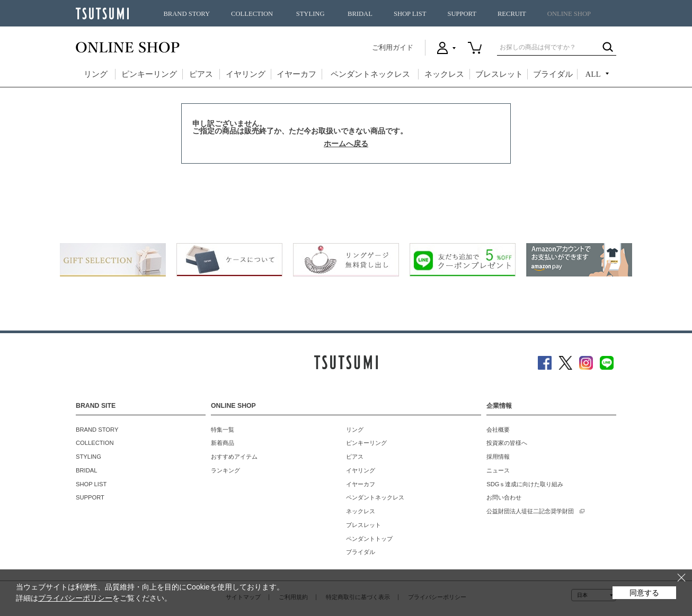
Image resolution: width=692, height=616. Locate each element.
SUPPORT (462, 14)
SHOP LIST (410, 14)
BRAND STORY (187, 14)
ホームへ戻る (346, 144)
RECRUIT (512, 14)
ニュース (498, 470)
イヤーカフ (296, 74)
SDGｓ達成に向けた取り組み (525, 484)
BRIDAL (360, 14)
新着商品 (223, 443)
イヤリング (246, 74)
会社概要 (498, 430)
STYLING (310, 14)
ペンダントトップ (369, 539)
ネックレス (444, 74)
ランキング (225, 470)
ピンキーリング (149, 74)
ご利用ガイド (393, 47)
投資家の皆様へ (507, 443)
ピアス (201, 74)
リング (96, 74)
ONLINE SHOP (569, 14)
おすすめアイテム (234, 457)
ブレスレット (499, 74)
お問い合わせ (504, 497)
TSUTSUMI (102, 14)
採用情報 (498, 457)
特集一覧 (223, 430)
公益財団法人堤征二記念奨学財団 (530, 511)
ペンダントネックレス (370, 74)
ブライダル (553, 74)
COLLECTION (252, 14)
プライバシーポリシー (75, 598)
